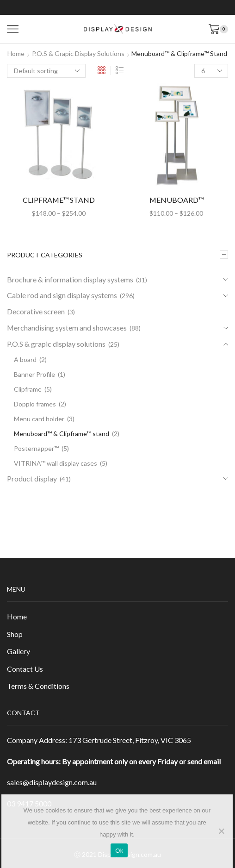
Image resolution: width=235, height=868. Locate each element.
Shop (15, 634)
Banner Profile (34, 374)
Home (16, 53)
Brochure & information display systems (70, 279)
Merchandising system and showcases (67, 328)
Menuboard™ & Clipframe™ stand (62, 434)
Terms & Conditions (38, 686)
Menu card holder (39, 419)
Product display (32, 478)
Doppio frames (35, 404)
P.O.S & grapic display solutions (78, 53)
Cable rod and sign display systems (62, 295)
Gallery (19, 651)
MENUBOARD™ (176, 200)
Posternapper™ (36, 448)
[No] (221, 831)
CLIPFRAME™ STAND (59, 200)
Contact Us (25, 669)
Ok (119, 851)
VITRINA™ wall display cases (56, 463)
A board (25, 359)
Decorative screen (36, 311)
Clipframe (28, 389)
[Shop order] (46, 71)
